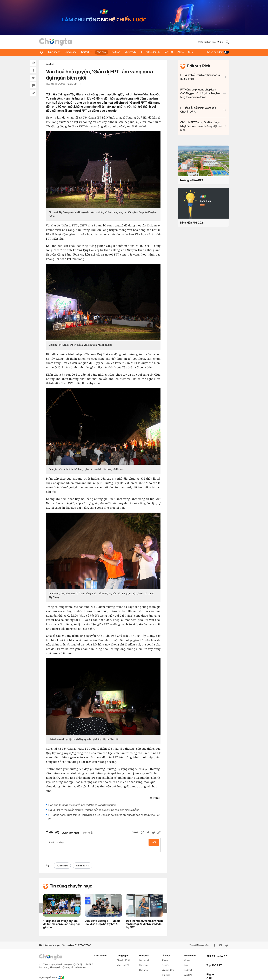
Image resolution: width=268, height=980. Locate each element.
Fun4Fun (166, 960)
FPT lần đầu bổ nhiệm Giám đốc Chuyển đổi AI (203, 110)
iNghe (186, 52)
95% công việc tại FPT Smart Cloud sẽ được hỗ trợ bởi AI (102, 917)
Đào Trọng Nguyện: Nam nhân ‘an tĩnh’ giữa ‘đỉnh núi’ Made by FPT (144, 919)
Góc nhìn (143, 965)
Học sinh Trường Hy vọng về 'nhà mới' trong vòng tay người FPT (84, 805)
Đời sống (143, 960)
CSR (196, 52)
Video (187, 955)
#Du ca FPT (62, 860)
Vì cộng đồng (168, 965)
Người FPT (88, 52)
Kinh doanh (54, 52)
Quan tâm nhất (70, 833)
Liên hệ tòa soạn (49, 940)
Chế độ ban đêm (217, 52)
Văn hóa (103, 52)
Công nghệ (72, 52)
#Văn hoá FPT (82, 860)
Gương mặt (144, 955)
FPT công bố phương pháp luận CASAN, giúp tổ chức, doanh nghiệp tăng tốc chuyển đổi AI (203, 93)
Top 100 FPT (214, 960)
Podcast (188, 965)
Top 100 (173, 52)
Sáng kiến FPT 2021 (192, 223)
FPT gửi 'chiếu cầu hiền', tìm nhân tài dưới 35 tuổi (203, 77)
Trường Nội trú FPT (191, 180)
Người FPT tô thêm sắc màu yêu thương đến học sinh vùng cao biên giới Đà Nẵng (94, 810)
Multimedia (134, 52)
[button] (165, 903)
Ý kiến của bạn (103, 842)
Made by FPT (123, 960)
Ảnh (186, 960)
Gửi (154, 842)
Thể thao (118, 52)
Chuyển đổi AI (123, 955)
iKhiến (165, 955)
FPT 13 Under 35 (154, 52)
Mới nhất (88, 833)
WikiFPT (188, 969)
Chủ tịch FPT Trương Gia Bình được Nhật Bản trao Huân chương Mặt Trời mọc (203, 126)
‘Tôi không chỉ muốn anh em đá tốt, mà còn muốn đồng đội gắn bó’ (61, 919)
